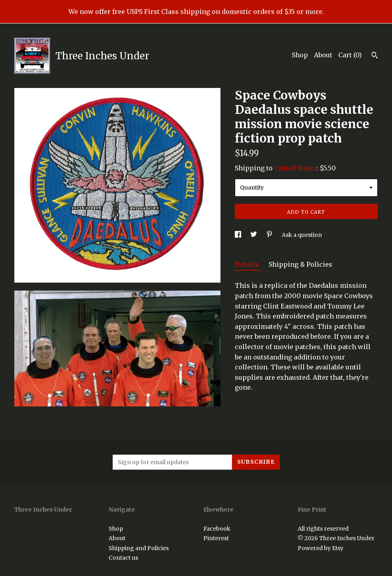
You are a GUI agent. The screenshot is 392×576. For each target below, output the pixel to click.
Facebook (217, 529)
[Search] (375, 56)
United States (295, 168)
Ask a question (302, 235)
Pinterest (216, 538)
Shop (300, 55)
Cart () (350, 55)
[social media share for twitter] (254, 235)
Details (248, 264)
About (323, 55)
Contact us (123, 558)
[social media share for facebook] (239, 235)
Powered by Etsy (321, 548)
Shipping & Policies (300, 264)
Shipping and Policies (139, 548)
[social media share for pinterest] (270, 235)
